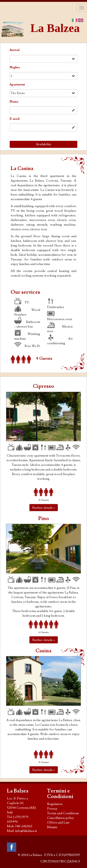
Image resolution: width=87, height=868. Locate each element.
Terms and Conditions (63, 813)
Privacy (52, 809)
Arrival (14, 50)
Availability (44, 144)
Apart (17, 85)
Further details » (44, 508)
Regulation (55, 804)
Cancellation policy (61, 818)
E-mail (14, 119)
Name (14, 102)
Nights (15, 67)
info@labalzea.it (26, 831)
